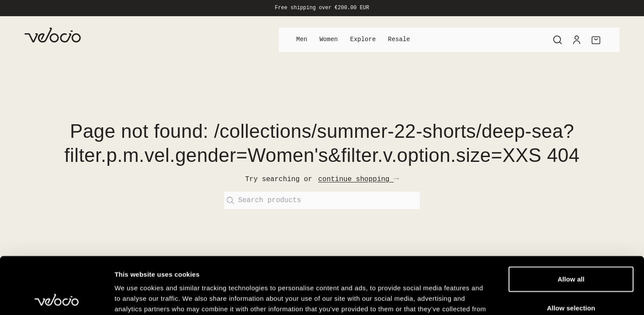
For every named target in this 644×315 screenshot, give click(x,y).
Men (302, 40)
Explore (363, 40)
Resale (399, 40)
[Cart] (596, 40)
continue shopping (358, 179)
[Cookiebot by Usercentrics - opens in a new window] (57, 298)
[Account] (577, 40)
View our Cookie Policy (235, 262)
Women (329, 40)
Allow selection (571, 251)
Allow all (571, 222)
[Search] (557, 40)
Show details (459, 298)
